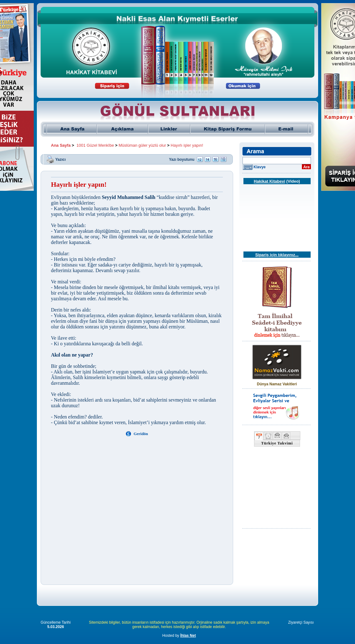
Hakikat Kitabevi (269, 181)
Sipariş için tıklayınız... (277, 255)
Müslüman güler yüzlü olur (142, 145)
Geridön (141, 434)
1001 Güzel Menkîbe (95, 145)
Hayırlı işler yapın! (187, 145)
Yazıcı (60, 159)
